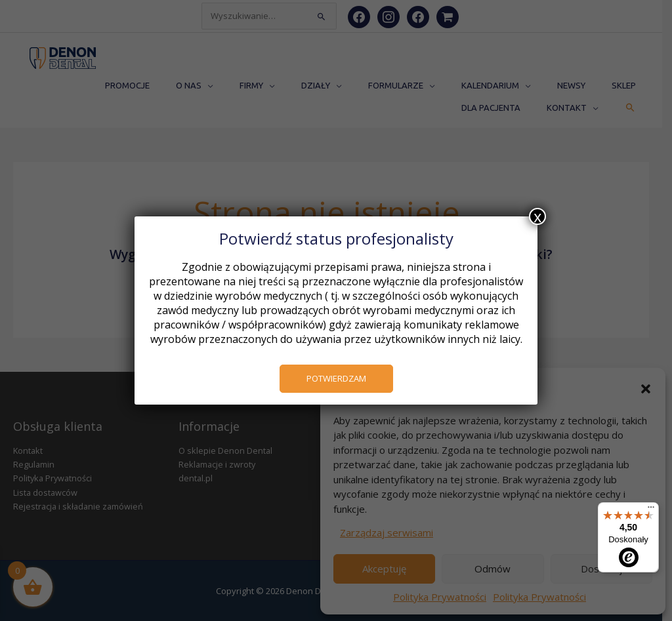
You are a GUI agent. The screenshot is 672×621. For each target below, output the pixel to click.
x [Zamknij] (537, 216)
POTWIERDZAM (336, 378)
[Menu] (651, 510)
